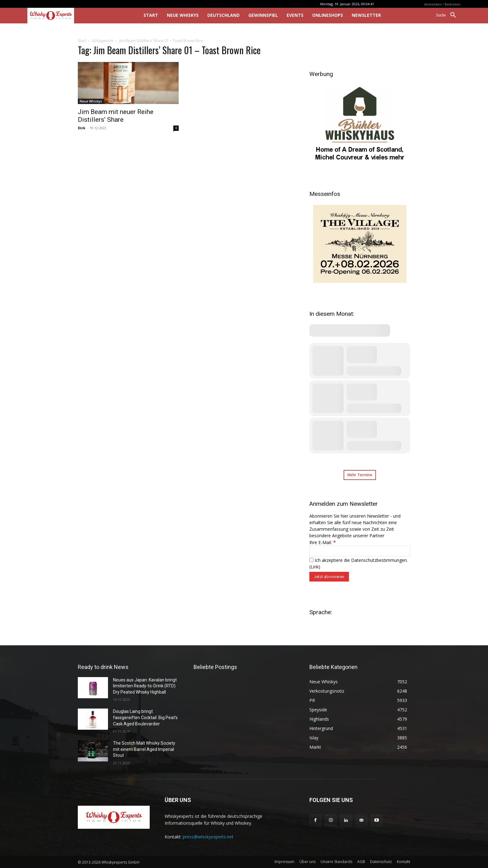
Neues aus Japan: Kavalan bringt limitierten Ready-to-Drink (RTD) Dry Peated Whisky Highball (145, 686)
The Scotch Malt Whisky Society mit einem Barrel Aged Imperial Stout (144, 749)
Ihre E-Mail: (323, 542)
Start (82, 41)
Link (315, 567)
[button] (448, 15)
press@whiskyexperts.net (208, 837)
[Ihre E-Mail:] (360, 551)
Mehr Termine (360, 475)
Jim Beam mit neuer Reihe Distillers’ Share (116, 116)
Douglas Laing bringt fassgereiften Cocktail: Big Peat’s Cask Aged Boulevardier (145, 717)
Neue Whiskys (91, 101)
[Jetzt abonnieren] (329, 577)
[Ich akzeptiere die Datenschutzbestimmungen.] (311, 560)
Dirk (82, 128)
